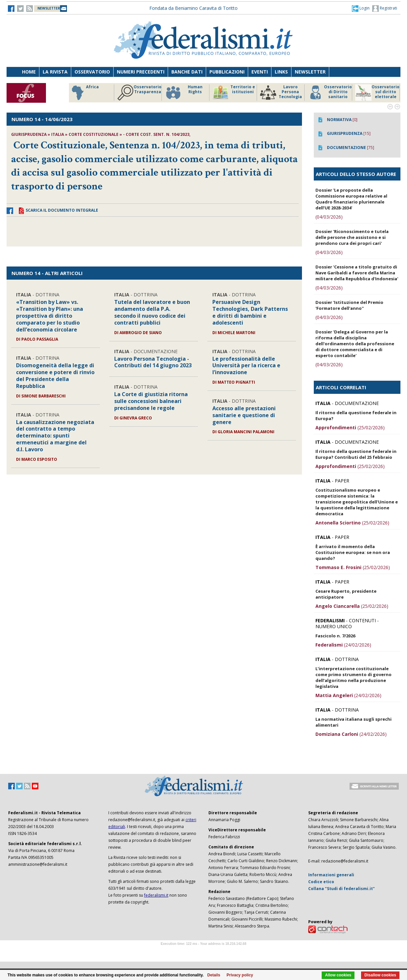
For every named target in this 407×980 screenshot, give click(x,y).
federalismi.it (156, 895)
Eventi (260, 72)
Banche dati (187, 72)
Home (29, 72)
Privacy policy (240, 975)
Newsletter (310, 72)
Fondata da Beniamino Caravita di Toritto (193, 8)
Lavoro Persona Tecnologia (281, 93)
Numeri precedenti (141, 72)
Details (214, 975)
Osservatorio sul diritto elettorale (377, 93)
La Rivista (55, 72)
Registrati (385, 9)
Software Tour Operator (203, 951)
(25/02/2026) (350, 427)
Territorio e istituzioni (234, 93)
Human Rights (184, 93)
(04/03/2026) (329, 217)
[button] (361, 8)
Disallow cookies (380, 975)
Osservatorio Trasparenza (139, 93)
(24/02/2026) (343, 645)
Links (281, 72)
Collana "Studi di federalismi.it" (342, 889)
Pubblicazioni (227, 72)
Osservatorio (92, 72)
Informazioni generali (331, 875)
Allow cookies (338, 975)
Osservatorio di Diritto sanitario (330, 93)
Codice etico (321, 882)
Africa (84, 93)
